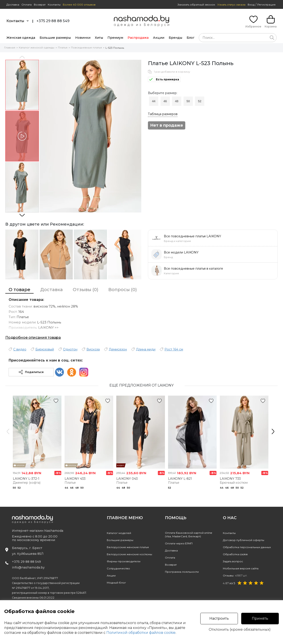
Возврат (40, 5)
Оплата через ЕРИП (179, 543)
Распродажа (138, 38)
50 (188, 101)
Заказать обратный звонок (196, 5)
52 (200, 101)
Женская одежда (21, 38)
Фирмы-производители (124, 561)
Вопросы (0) (123, 290)
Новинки (83, 38)
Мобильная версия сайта (241, 568)
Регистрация (266, 5)
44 (154, 101)
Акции (159, 38)
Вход (251, 5)
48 (177, 101)
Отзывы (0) (86, 290)
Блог (190, 38)
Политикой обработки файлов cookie (141, 633)
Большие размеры (55, 38)
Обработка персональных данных (247, 547)
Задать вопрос (233, 561)
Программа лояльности (182, 572)
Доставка (13, 5)
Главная (10, 47)
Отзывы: (235, 575)
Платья (63, 47)
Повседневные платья (86, 47)
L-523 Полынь (115, 48)
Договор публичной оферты (244, 540)
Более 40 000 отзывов (79, 5)
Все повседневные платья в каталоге (193, 269)
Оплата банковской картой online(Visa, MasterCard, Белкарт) (188, 535)
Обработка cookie (235, 554)
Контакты (54, 5)
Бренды (175, 38)
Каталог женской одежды (37, 47)
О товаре (19, 290)
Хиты (99, 38)
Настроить (219, 618)
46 (165, 101)
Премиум (115, 38)
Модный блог (116, 583)
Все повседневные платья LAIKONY (192, 236)
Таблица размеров (163, 114)
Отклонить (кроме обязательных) (240, 630)
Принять (260, 618)
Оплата (27, 5)
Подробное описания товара (33, 337)
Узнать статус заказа (231, 5)
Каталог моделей (119, 533)
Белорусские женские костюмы (129, 554)
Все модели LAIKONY (181, 252)
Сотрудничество (118, 568)
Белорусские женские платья (128, 547)
